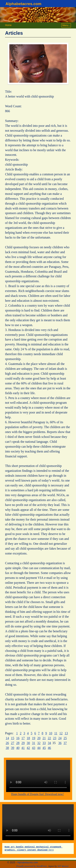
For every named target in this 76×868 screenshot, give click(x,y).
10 (51, 733)
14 (7, 738)
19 (34, 738)
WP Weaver (63, 866)
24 (60, 738)
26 (7, 743)
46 (49, 748)
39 (13, 748)
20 (39, 738)
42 (28, 748)
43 (34, 748)
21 (44, 738)
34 (49, 743)
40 (18, 748)
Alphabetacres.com (23, 4)
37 (65, 743)
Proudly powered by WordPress (32, 866)
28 (18, 743)
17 (23, 738)
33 (44, 743)
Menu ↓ (66, 25)
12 (61, 733)
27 (13, 743)
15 (13, 738)
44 (39, 748)
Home (8, 25)
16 (18, 738)
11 (56, 733)
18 (28, 738)
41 (23, 748)
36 (60, 743)
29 (23, 743)
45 (44, 748)
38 (7, 748)
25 (65, 738)
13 (66, 733)
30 (28, 743)
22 (49, 738)
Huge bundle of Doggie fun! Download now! (37, 794)
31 (34, 743)
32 (39, 743)
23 (55, 738)
